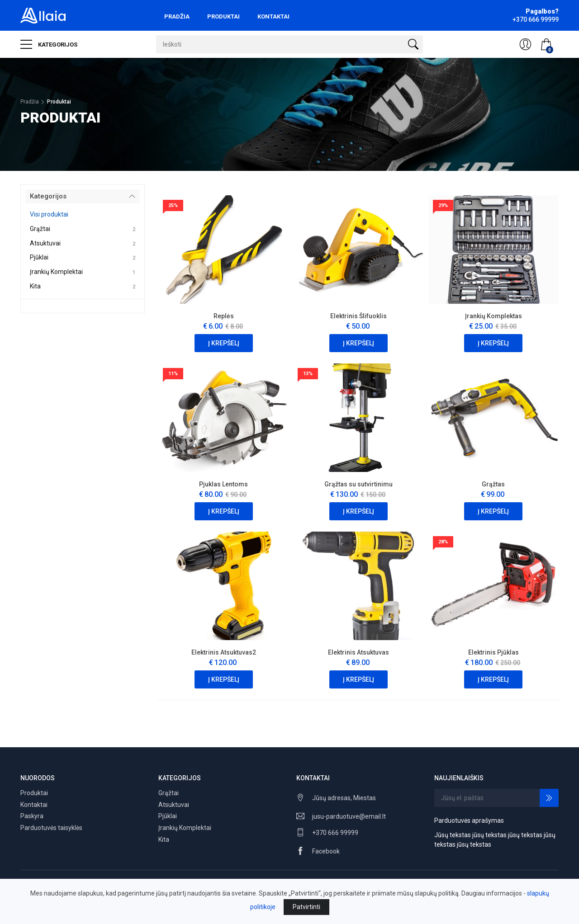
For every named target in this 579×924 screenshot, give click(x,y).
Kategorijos (49, 44)
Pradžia (177, 16)
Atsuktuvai (45, 243)
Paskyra (32, 816)
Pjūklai (39, 257)
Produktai (223, 16)
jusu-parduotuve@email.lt (349, 816)
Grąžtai (40, 229)
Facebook (326, 851)
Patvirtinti (306, 907)
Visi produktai (49, 214)
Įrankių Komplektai (56, 272)
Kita (35, 286)
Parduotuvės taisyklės (51, 828)
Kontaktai (273, 16)
